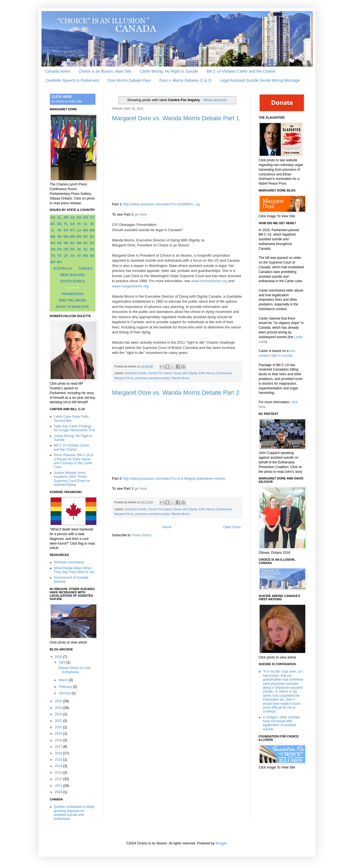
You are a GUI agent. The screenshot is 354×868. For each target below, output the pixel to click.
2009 (59, 792)
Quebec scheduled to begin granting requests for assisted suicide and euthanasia (74, 813)
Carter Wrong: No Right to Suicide (169, 71)
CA (79, 218)
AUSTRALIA (63, 269)
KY (73, 230)
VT (79, 256)
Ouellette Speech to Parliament (73, 80)
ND (53, 243)
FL (66, 224)
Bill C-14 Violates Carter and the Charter (241, 71)
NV (86, 243)
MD (92, 230)
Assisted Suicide (135, 373)
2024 (59, 708)
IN (60, 230)
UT (66, 256)
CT (92, 218)
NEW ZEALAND (73, 275)
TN (53, 256)
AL (60, 218)
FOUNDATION (72, 294)
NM (79, 243)
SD (92, 249)
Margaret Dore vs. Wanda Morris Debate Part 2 (176, 393)
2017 (59, 747)
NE (60, 243)
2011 (59, 786)
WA (85, 256)
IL (53, 230)
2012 (59, 779)
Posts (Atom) (142, 535)
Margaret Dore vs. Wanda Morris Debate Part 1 (176, 118)
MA (86, 230)
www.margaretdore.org (130, 286)
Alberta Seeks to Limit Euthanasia (74, 670)
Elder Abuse (207, 373)
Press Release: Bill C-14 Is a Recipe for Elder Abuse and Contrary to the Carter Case (74, 461)
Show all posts (215, 100)
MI (59, 237)
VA (73, 256)
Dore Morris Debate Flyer (129, 80)
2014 (59, 766)
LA (79, 230)
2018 (59, 740)
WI (92, 256)
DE (60, 224)
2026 (59, 657)
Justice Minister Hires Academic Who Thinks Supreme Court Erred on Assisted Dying (72, 479)
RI (79, 249)
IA (86, 224)
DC (53, 224)
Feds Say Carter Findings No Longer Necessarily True (75, 428)
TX (59, 256)
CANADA (86, 269)
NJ (72, 243)
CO (86, 218)
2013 (59, 773)
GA (73, 224)
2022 (59, 721)
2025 (59, 701)
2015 (59, 760)
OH (53, 249)
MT (85, 237)
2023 (59, 714)
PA (73, 249)
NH (66, 243)
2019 (59, 734)
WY (59, 262)
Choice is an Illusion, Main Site (105, 71)
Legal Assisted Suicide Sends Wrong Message (260, 80)
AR (66, 218)
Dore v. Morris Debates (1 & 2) (185, 80)
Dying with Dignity (185, 373)
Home (167, 527)
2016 (59, 753)
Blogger (221, 843)
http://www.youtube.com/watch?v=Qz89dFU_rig (161, 204)
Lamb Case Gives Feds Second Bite (71, 418)
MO (72, 237)
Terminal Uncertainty (69, 562)
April (62, 662)
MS (79, 237)
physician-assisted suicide (152, 378)
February (66, 687)
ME (53, 237)
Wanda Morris (181, 378)
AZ (73, 218)
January (65, 693)
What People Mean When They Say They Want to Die (74, 570)
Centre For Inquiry (160, 373)
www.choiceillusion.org (209, 281)
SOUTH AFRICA (73, 281)
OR (66, 249)
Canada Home (58, 71)
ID (92, 224)
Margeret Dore (124, 378)
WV (53, 262)
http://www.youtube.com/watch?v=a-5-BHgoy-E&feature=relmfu (174, 478)
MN (66, 237)
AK (53, 218)
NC (92, 237)
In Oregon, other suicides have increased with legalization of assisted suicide (281, 723)
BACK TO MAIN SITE (73, 307)
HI (79, 224)
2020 (59, 727)
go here (141, 214)
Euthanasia (224, 373)
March (64, 680)
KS (66, 230)
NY (92, 243)
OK (60, 249)
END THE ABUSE (73, 300)
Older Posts (232, 527)
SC (86, 249)
